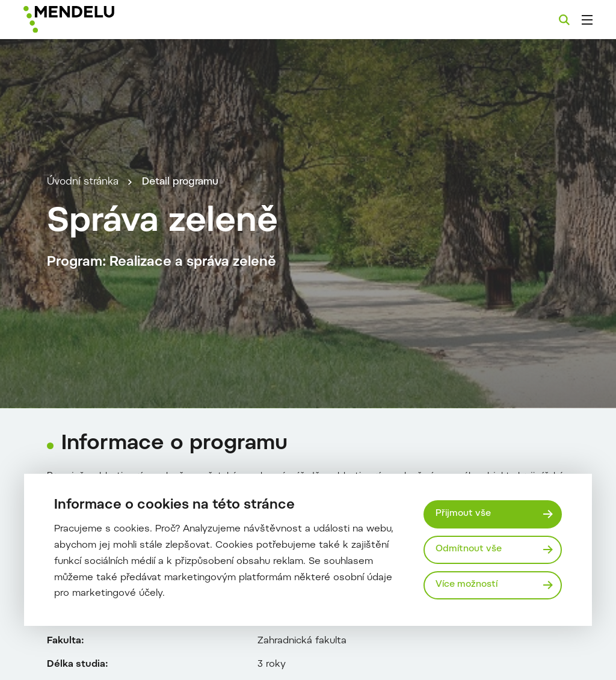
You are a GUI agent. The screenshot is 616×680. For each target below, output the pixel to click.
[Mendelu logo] (89, 20)
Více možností (467, 585)
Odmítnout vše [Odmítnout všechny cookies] (469, 549)
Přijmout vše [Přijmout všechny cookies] (463, 514)
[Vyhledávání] (564, 20)
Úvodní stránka (83, 182)
